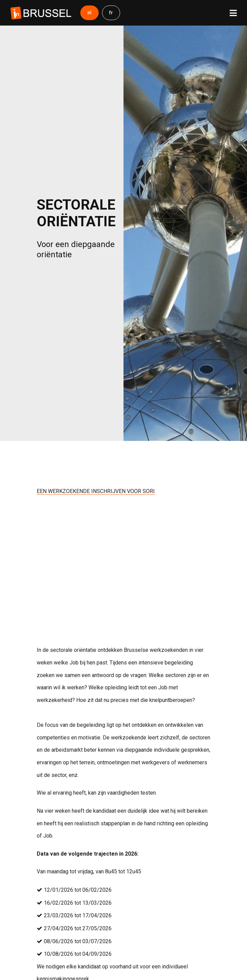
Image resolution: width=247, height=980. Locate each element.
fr (111, 13)
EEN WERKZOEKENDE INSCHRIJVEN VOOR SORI (96, 491)
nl (89, 13)
